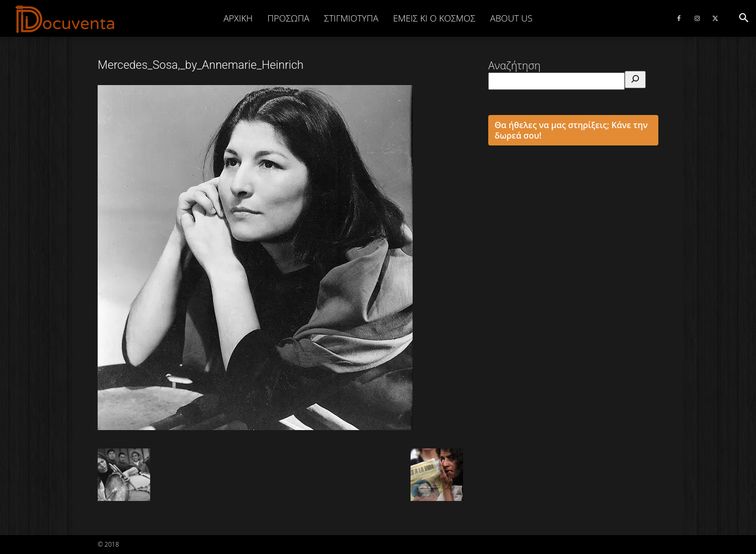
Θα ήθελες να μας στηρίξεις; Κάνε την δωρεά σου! (571, 130)
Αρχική (238, 18)
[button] (743, 18)
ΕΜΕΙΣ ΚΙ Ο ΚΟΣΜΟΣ (434, 18)
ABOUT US (511, 18)
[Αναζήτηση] (635, 80)
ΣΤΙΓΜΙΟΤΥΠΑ (351, 18)
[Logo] (65, 19)
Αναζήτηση (514, 65)
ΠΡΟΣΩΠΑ (288, 18)
